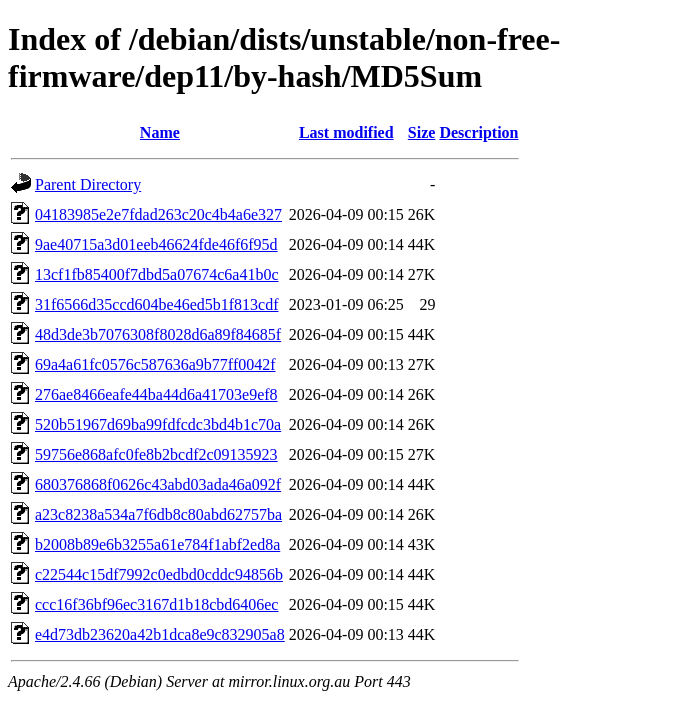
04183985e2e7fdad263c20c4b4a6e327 (158, 214)
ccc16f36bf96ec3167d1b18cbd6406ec (156, 604)
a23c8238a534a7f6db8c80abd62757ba (158, 514)
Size (422, 132)
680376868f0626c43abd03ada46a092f (158, 484)
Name (160, 132)
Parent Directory (88, 184)
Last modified (346, 132)
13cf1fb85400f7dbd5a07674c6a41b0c (157, 274)
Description (478, 132)
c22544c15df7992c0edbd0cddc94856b (159, 574)
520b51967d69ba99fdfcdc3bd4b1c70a (158, 424)
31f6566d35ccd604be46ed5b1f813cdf (157, 304)
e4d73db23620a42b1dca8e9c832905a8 (160, 634)
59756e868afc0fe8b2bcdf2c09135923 (156, 454)
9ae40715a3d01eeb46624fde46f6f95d (156, 244)
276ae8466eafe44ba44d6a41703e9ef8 (156, 394)
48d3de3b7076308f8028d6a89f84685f (158, 334)
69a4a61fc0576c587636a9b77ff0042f (155, 364)
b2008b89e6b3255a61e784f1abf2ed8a (157, 544)
